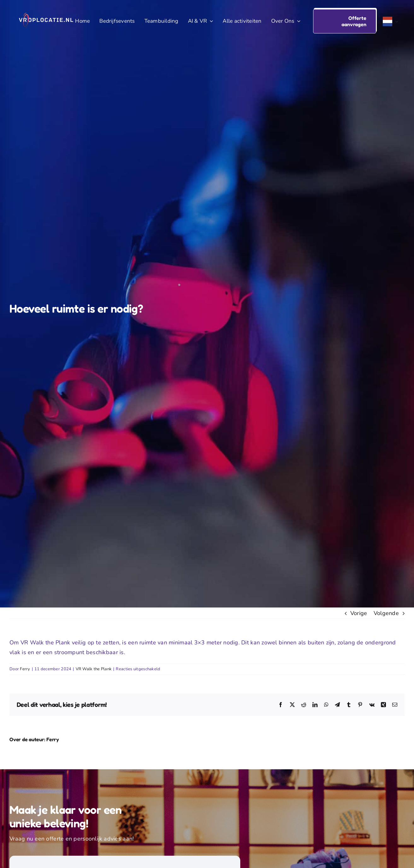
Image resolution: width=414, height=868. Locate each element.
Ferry (25, 669)
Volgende (386, 613)
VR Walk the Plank (94, 669)
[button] (345, 21)
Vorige (359, 613)
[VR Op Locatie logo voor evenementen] (46, 16)
